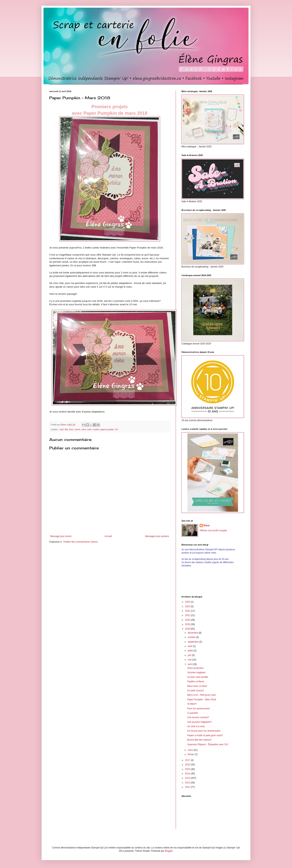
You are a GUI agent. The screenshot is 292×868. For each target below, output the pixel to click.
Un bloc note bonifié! (198, 677)
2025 (188, 602)
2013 (188, 778)
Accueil (108, 536)
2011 (188, 787)
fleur (71, 429)
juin (190, 655)
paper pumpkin (107, 429)
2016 (188, 765)
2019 (188, 624)
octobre (192, 637)
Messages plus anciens (157, 536)
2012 (188, 783)
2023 (188, 606)
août (190, 646)
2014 (188, 774)
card (62, 429)
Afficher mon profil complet (213, 531)
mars (84, 429)
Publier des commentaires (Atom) (80, 542)
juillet (191, 651)
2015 (188, 769)
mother (96, 429)
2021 (188, 615)
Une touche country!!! (198, 717)
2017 (188, 760)
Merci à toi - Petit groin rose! (202, 695)
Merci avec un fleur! (197, 686)
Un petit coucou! (196, 691)
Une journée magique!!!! (199, 722)
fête (66, 429)
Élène (207, 526)
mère (89, 429)
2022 (188, 611)
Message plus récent (61, 536)
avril (190, 664)
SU (117, 429)
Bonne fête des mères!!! (199, 740)
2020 (188, 620)
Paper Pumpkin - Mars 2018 (201, 700)
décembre (193, 633)
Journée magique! (196, 672)
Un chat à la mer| (196, 726)
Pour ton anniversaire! (198, 709)
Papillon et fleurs (196, 682)
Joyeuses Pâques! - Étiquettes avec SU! (208, 744)
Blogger (169, 851)
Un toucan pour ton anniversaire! (204, 731)
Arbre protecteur (196, 668)
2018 (188, 629)
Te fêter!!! (192, 704)
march (77, 429)
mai (190, 660)
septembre (194, 642)
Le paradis (193, 713)
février (191, 754)
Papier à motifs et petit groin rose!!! (205, 735)
